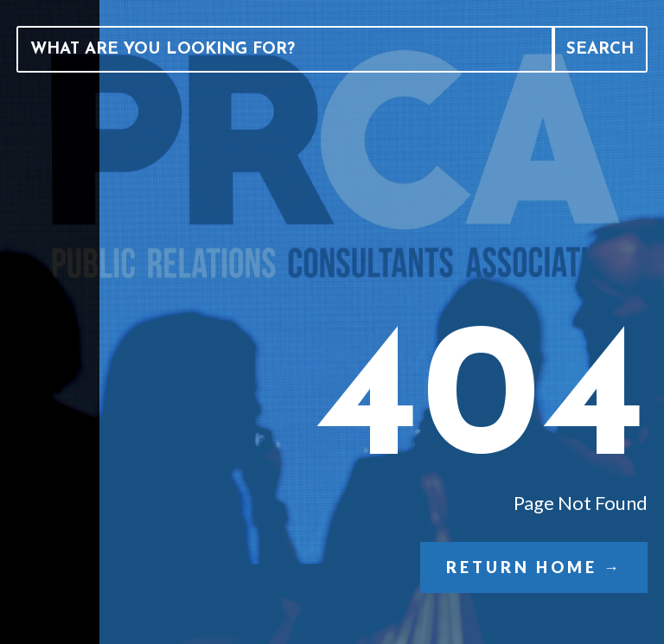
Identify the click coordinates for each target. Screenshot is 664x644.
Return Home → (534, 567)
